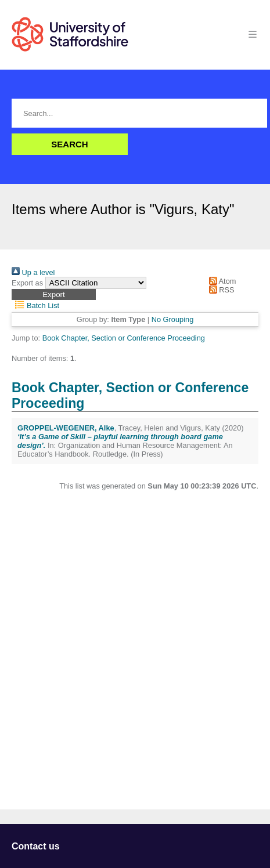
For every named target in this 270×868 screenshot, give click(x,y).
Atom (220, 281)
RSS (219, 290)
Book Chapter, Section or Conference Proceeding (124, 338)
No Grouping (173, 319)
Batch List (35, 305)
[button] (54, 294)
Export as (27, 283)
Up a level (33, 272)
